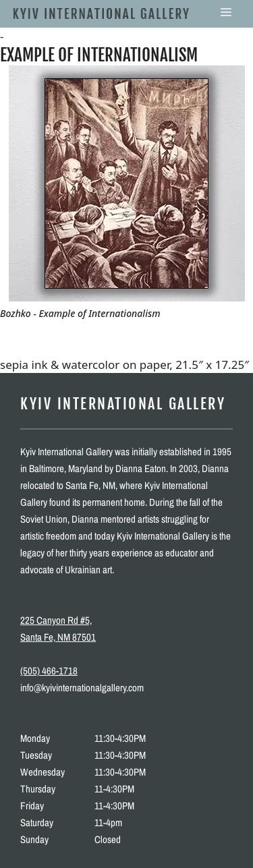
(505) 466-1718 (49, 671)
